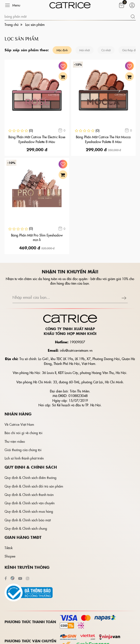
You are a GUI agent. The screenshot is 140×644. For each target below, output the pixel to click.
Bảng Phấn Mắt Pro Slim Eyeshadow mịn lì (37, 237)
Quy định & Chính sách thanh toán (29, 494)
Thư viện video (15, 441)
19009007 (77, 342)
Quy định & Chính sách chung (26, 528)
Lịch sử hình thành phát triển (24, 458)
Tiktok (9, 548)
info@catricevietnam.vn (76, 350)
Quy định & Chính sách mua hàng (29, 511)
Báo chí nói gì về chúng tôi (24, 433)
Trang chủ (12, 24)
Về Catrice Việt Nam (19, 424)
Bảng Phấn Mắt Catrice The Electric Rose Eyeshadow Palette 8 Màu (37, 139)
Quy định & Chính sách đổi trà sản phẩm (34, 486)
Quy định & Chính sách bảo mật (28, 520)
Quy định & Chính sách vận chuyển (30, 503)
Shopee (10, 556)
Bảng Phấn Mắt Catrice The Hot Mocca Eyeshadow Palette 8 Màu (103, 139)
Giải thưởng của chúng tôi (23, 450)
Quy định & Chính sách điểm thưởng (30, 477)
